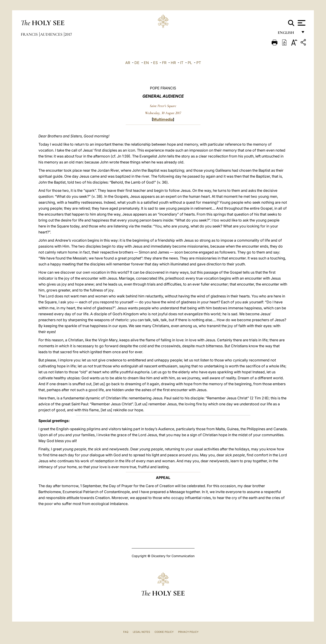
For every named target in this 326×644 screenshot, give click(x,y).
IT (182, 63)
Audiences (52, 34)
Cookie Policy (164, 632)
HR (173, 63)
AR (128, 63)
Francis (30, 34)
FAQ (126, 632)
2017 (68, 34)
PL (190, 63)
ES (155, 63)
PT (199, 63)
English (288, 34)
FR (164, 63)
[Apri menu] (301, 23)
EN (146, 63)
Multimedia (163, 119)
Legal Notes (141, 632)
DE (137, 63)
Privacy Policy (188, 632)
